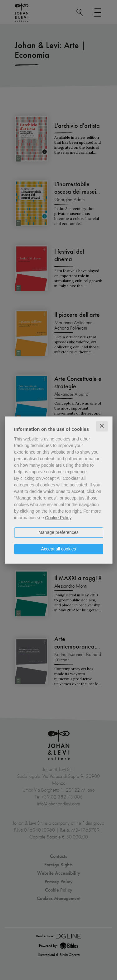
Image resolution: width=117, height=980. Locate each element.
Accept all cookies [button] (58, 549)
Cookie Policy (58, 518)
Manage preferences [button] (58, 532)
